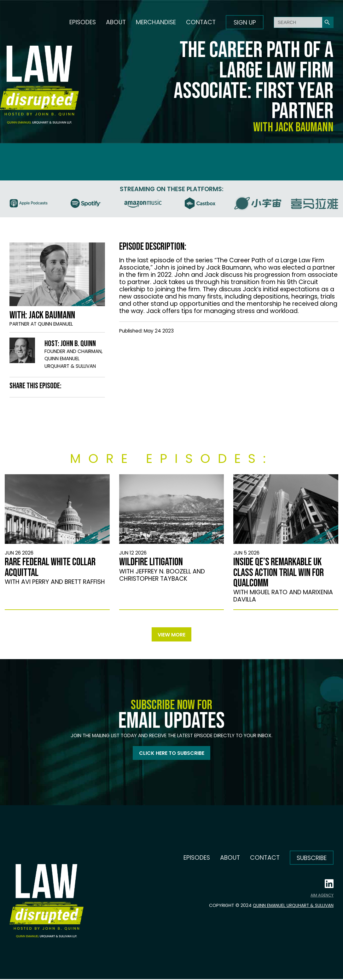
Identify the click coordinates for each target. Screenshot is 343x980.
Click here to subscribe (172, 754)
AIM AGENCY (322, 896)
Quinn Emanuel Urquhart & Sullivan (291, 906)
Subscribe (312, 859)
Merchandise (156, 22)
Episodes (83, 22)
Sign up (245, 23)
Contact (201, 22)
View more (171, 635)
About (116, 22)
